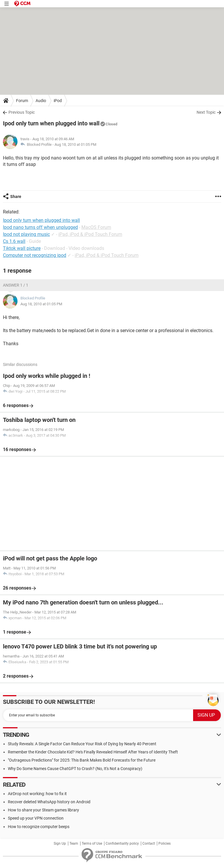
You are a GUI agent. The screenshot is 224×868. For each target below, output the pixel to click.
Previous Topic (22, 112)
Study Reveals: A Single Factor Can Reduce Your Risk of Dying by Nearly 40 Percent (82, 744)
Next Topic (206, 112)
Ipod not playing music (26, 234)
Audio (41, 101)
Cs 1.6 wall (14, 241)
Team (74, 844)
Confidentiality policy (122, 844)
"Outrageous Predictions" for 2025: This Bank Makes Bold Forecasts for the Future (82, 760)
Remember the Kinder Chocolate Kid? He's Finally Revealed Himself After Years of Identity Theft (93, 752)
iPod (58, 101)
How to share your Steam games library (43, 810)
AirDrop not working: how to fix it (37, 794)
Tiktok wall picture (22, 248)
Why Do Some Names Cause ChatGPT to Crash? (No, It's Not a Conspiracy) (75, 769)
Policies (164, 844)
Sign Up (60, 844)
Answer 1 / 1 (16, 285)
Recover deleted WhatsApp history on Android (49, 802)
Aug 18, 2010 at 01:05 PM (75, 144)
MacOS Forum (96, 227)
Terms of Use (92, 844)
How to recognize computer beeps (39, 827)
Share (16, 197)
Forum (22, 101)
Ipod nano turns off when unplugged (40, 227)
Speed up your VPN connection (36, 818)
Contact (149, 844)
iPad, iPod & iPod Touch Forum (90, 234)
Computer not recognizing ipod (35, 255)
